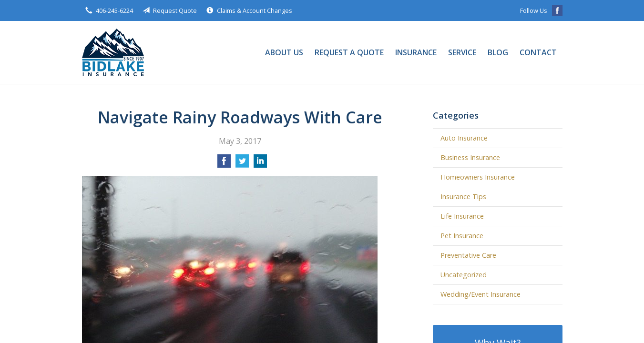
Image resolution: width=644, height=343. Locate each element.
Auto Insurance (464, 138)
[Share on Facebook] (224, 164)
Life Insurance (462, 216)
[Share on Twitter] (242, 164)
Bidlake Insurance (113, 52)
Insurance (416, 52)
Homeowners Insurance (478, 177)
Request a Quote (349, 52)
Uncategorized (464, 275)
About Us (284, 52)
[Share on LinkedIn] (260, 164)
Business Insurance (470, 157)
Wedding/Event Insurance (480, 294)
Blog (498, 52)
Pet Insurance (462, 236)
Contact (538, 52)
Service (462, 52)
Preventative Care (468, 255)
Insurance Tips (463, 197)
